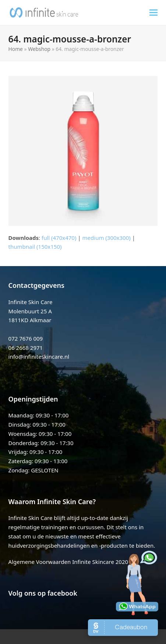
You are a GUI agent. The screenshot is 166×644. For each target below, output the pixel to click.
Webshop (39, 49)
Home (16, 49)
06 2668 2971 (26, 348)
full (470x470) (59, 238)
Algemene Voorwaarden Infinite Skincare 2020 (68, 562)
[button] (153, 12)
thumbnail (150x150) (35, 247)
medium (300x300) (107, 238)
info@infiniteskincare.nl (39, 357)
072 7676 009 (26, 338)
